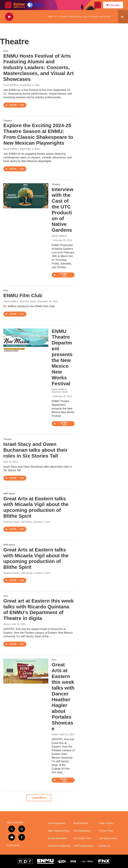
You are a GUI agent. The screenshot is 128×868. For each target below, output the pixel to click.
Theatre (8, 121)
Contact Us (105, 846)
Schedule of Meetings (59, 846)
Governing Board (56, 823)
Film (6, 291)
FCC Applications (82, 831)
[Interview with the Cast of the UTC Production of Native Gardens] (26, 196)
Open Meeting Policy (58, 831)
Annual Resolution (57, 838)
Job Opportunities (108, 838)
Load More (39, 798)
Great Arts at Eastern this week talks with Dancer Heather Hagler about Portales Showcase (63, 697)
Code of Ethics (106, 823)
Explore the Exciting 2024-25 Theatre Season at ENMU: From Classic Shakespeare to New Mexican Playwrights (38, 134)
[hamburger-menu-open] (8, 5)
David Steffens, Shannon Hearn (20, 301)
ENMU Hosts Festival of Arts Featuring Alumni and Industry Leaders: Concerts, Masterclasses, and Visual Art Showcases (38, 67)
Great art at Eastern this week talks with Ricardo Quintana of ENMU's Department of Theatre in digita (38, 609)
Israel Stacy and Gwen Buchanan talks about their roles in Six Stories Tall (35, 450)
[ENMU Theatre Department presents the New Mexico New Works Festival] (26, 341)
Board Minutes (81, 823)
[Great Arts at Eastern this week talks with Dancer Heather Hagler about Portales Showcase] (26, 671)
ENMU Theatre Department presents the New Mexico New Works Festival (62, 357)
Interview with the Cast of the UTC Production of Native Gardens (62, 210)
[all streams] (123, 17)
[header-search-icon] (98, 5)
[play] (9, 17)
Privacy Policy (106, 831)
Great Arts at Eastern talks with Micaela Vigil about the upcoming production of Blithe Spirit (36, 507)
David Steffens (11, 85)
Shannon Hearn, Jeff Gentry (18, 522)
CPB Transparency (83, 846)
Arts (6, 51)
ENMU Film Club (23, 295)
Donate (114, 5)
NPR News (9, 494)
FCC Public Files (82, 838)
